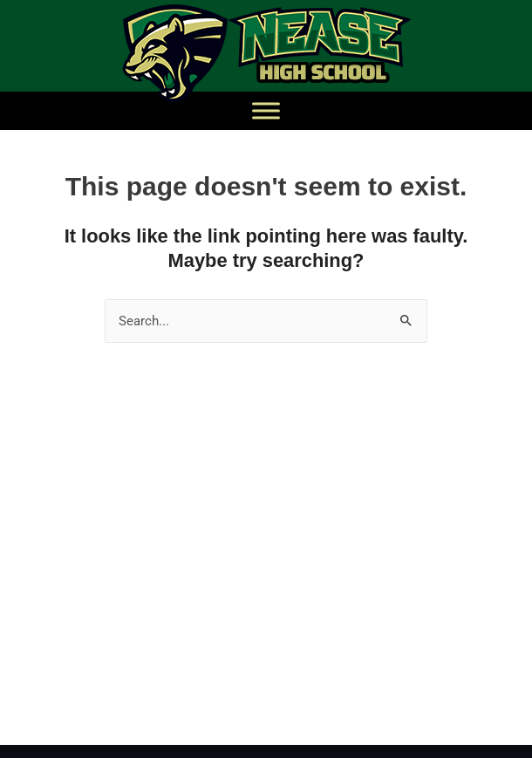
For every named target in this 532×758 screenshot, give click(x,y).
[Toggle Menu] (266, 110)
